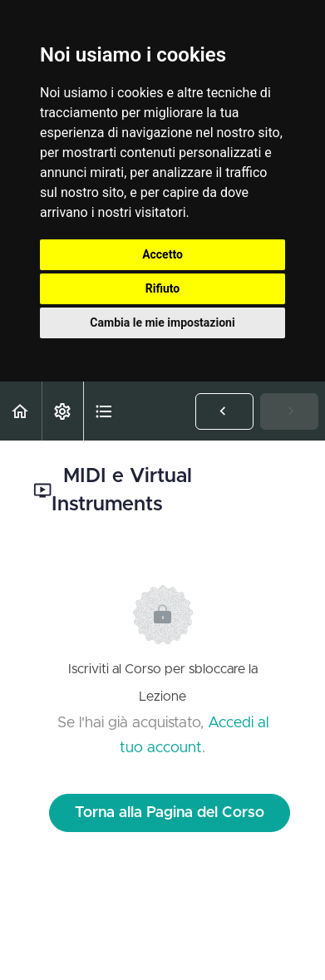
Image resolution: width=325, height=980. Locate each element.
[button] (21, 411)
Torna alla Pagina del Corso (170, 813)
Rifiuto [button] (163, 288)
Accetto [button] (162, 254)
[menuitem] (62, 411)
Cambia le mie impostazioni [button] (162, 323)
